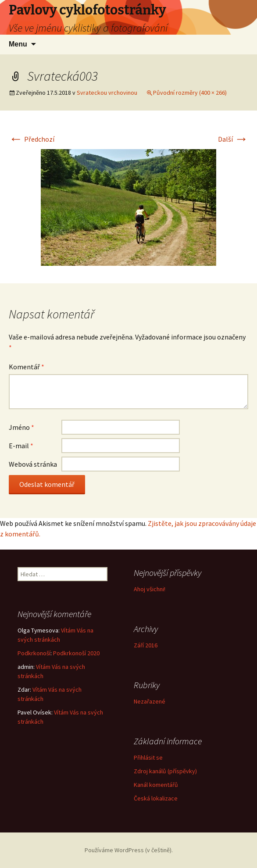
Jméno (21, 427)
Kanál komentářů (156, 785)
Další (233, 139)
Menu (18, 44)
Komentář (27, 367)
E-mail (21, 446)
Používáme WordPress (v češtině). (129, 850)
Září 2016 (146, 645)
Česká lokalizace (156, 798)
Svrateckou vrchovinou (107, 93)
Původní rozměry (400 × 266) (190, 93)
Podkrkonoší (34, 653)
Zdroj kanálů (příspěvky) (165, 771)
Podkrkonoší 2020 (76, 653)
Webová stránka (33, 464)
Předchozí (32, 139)
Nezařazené (150, 701)
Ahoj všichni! (150, 589)
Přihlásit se (148, 757)
